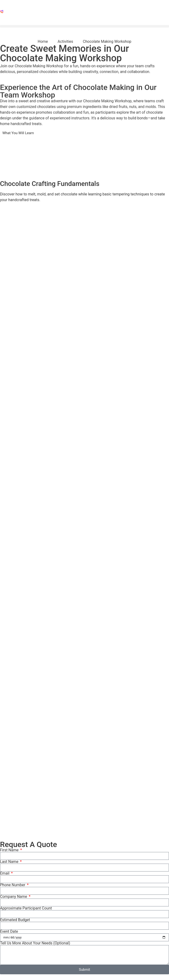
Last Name (10, 862)
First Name (10, 850)
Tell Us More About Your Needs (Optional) (35, 943)
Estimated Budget (15, 920)
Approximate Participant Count (26, 908)
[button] (84, 26)
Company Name (14, 897)
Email (5, 873)
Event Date (9, 932)
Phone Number (13, 885)
